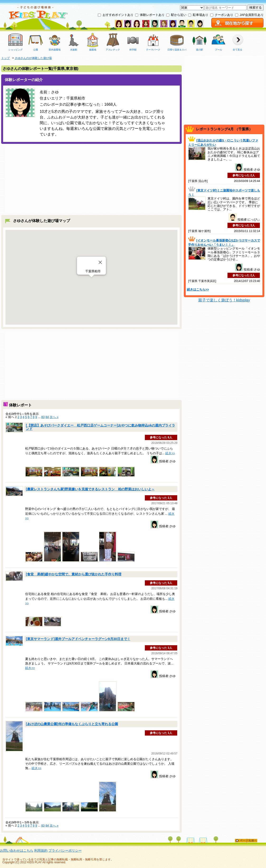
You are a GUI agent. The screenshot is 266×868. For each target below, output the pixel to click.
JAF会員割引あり (252, 15)
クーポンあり (224, 15)
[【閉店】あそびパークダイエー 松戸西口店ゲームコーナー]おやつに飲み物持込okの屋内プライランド (100, 427)
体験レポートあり (152, 15)
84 (47, 417)
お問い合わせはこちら (17, 850)
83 (43, 417)
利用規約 (41, 850)
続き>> (170, 453)
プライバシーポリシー (65, 850)
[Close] (100, 262)
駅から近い (179, 15)
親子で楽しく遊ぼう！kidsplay (224, 300)
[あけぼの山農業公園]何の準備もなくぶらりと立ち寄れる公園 (72, 724)
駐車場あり (201, 15)
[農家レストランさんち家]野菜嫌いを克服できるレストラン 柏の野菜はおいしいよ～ (90, 489)
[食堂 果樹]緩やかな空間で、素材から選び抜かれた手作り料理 (74, 574)
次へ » (54, 417)
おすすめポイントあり (118, 15)
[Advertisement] (91, 179)
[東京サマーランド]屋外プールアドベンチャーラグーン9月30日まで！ (78, 639)
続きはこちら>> (198, 289)
